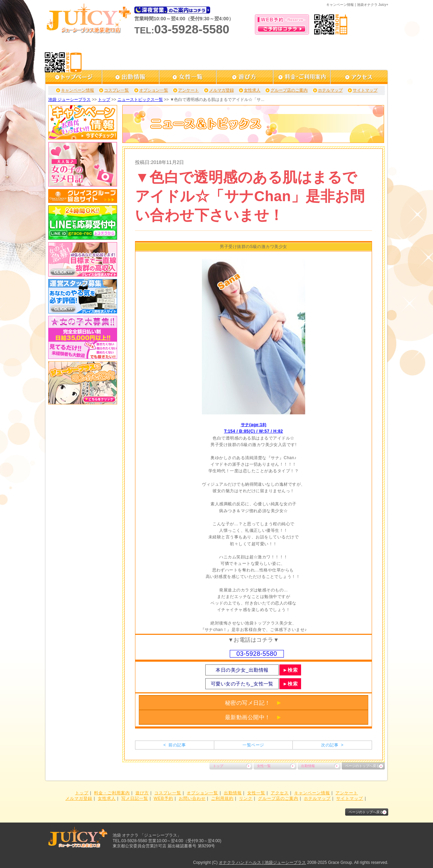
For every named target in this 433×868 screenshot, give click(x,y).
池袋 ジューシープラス (69, 100)
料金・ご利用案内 (112, 793)
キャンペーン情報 (78, 90)
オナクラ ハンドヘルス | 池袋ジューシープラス (262, 862)
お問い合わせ (192, 798)
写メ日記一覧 (135, 798)
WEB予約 (163, 798)
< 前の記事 (174, 745)
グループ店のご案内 (289, 90)
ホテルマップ (330, 90)
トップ (104, 100)
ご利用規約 (222, 798)
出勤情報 (308, 766)
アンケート (188, 90)
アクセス (280, 793)
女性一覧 (264, 766)
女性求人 (252, 90)
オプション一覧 (154, 90)
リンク (246, 798)
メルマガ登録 (221, 90)
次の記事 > (332, 745)
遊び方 (142, 793)
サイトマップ (365, 90)
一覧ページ (253, 745)
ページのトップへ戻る (362, 766)
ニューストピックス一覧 (140, 100)
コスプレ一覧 (116, 90)
